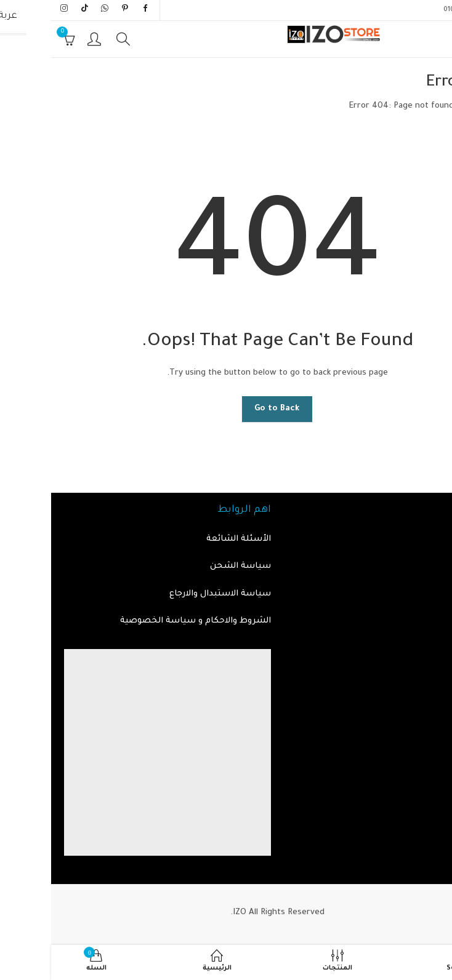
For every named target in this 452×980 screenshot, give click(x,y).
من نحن (431, 621)
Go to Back (226, 409)
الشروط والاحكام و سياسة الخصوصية (144, 621)
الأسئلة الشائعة (188, 539)
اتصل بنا (430, 594)
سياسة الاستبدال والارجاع (169, 594)
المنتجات (428, 566)
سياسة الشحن (189, 566)
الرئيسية (429, 106)
